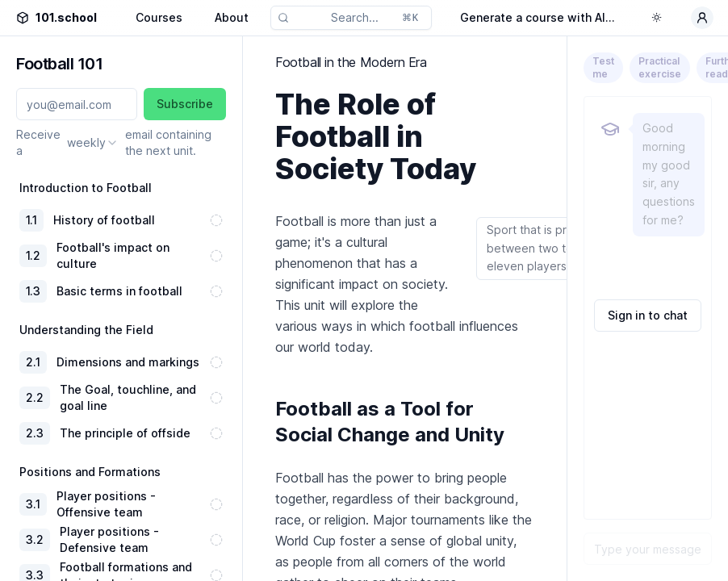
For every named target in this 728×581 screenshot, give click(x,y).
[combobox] (93, 143)
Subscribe (185, 104)
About (232, 17)
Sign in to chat (648, 315)
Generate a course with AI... (538, 17)
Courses (159, 17)
